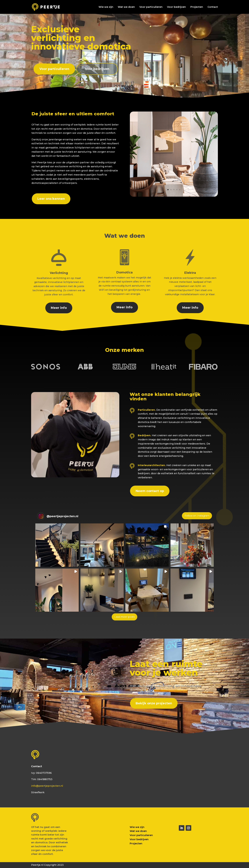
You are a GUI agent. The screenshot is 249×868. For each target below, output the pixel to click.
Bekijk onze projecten (154, 703)
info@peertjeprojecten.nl (47, 786)
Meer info (59, 308)
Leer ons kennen (51, 199)
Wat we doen (126, 7)
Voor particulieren (151, 7)
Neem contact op (150, 491)
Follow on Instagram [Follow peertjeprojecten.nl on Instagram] (197, 516)
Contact (213, 7)
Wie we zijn (106, 7)
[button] (57, 545)
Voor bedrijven (176, 7)
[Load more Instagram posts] (125, 617)
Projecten (197, 7)
